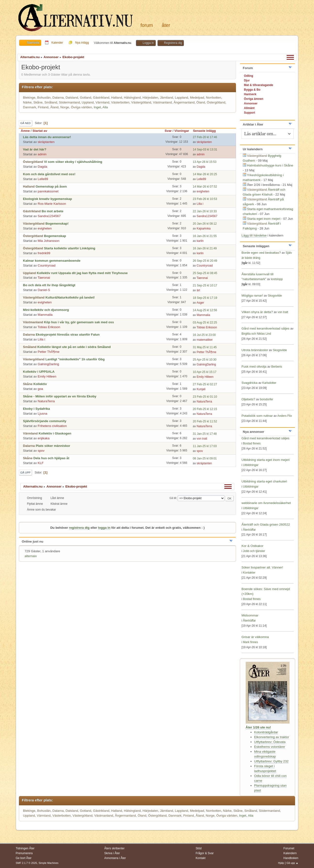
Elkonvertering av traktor (272, 737)
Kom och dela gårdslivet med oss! (49, 174)
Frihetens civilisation (52, 426)
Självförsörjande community (45, 421)
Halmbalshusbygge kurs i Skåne (270, 165)
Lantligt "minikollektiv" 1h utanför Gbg (75, 359)
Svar (168, 131)
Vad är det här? (35, 149)
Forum (147, 25)
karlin (200, 241)
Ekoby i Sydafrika (36, 409)
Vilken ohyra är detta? (257, 312)
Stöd (199, 848)
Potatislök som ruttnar (257, 416)
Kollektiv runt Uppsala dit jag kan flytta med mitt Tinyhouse (82, 273)
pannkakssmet (48, 191)
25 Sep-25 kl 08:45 (205, 273)
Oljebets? (248, 399)
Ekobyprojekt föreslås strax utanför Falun (68, 335)
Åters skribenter (114, 848)
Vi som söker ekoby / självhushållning (73, 162)
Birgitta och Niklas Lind (256, 334)
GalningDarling (48, 364)
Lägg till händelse (254, 235)
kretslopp (277, 279)
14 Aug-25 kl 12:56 (205, 310)
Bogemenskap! (57, 224)
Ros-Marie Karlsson (52, 204)
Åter (166, 25)
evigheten (203, 191)
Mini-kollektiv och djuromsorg (46, 310)
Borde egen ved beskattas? (261, 253)
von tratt (202, 439)
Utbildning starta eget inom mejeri (266, 460)
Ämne (25, 131)
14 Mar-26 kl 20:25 (205, 174)
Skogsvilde (275, 296)
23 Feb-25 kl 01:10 (205, 397)
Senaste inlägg (206, 131)
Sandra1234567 (49, 216)
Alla (105, 107)
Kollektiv (40, 384)
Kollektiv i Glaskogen (55, 433)
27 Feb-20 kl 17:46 (205, 137)
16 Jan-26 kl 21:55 (205, 236)
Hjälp (281, 863)
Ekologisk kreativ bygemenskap (47, 199)
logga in (104, 528)
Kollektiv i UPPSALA (39, 372)
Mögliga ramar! (252, 296)
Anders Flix (285, 416)
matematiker (205, 340)
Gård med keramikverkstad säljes (266, 328)
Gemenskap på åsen (51, 186)
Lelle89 (43, 179)
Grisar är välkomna (255, 637)
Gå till (173, 498)
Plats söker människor (53, 446)
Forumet (289, 848)
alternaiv (31, 556)
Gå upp (25, 473)
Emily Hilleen (47, 376)
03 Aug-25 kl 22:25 (205, 323)
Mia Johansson (49, 241)
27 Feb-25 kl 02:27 (205, 384)
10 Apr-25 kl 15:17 (205, 372)
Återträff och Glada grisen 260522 (266, 525)
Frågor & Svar (205, 853)
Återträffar (249, 530)
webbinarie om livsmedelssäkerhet (266, 503)
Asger (200, 303)
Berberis (277, 367)
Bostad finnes (252, 443)
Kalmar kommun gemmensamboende (52, 261)
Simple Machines (48, 863)
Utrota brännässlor (255, 350)
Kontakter (249, 573)
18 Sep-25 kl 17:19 (205, 298)
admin (42, 154)
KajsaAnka (204, 229)
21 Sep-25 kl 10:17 (205, 285)
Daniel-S (44, 290)
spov (41, 451)
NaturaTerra (46, 401)
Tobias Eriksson (49, 327)
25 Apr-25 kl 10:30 (205, 360)
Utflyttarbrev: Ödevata (270, 742)
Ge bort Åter (24, 858)
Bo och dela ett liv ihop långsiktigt (49, 285)
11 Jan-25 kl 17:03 (205, 446)
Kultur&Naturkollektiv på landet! (70, 297)
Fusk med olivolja (254, 367)
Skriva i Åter (112, 853)
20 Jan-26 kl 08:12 (205, 224)
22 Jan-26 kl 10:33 (205, 211)
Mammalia (45, 315)
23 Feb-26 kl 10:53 (205, 199)
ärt (198, 290)
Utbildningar (251, 465)
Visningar (182, 131)
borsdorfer (267, 399)
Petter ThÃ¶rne (49, 352)
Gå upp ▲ (292, 863)
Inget (97, 107)
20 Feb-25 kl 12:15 (205, 409)
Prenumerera (24, 853)
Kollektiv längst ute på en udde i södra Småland (74, 347)
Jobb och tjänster (254, 551)
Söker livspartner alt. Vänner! (262, 567)
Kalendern (290, 853)
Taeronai (44, 278)
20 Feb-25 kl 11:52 (205, 421)
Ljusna (43, 414)
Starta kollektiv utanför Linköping (70, 248)
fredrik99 (44, 253)
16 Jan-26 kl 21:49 (205, 248)
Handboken (291, 858)
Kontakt (200, 858)
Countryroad (47, 265)
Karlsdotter (269, 383)
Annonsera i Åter (115, 858)
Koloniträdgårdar (266, 732)
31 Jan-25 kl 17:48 (205, 434)
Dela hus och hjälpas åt (51, 458)
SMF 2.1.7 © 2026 (26, 863)
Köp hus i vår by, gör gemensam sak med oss (79, 322)
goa (40, 389)
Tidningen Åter (25, 848)
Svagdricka (250, 383)
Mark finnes (251, 642)
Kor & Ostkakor (252, 546)
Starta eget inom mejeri (264, 219)
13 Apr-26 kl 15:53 (205, 162)
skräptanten (46, 142)
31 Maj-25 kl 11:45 (205, 347)
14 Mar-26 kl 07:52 (205, 187)
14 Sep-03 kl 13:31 (205, 150)
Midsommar (250, 615)
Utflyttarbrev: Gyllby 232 (271, 761)
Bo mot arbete (53, 211)
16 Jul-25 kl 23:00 (204, 335)
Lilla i (200, 204)
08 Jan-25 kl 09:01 (205, 458)
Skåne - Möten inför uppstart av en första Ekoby (60, 396)
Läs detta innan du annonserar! (47, 137)
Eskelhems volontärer (270, 747)
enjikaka (44, 438)
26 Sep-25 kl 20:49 (205, 261)
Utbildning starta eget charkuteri (264, 481)
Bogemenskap (55, 236)
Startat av (40, 131)
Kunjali (201, 389)
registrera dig (79, 528)
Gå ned (26, 123)
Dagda (43, 167)
